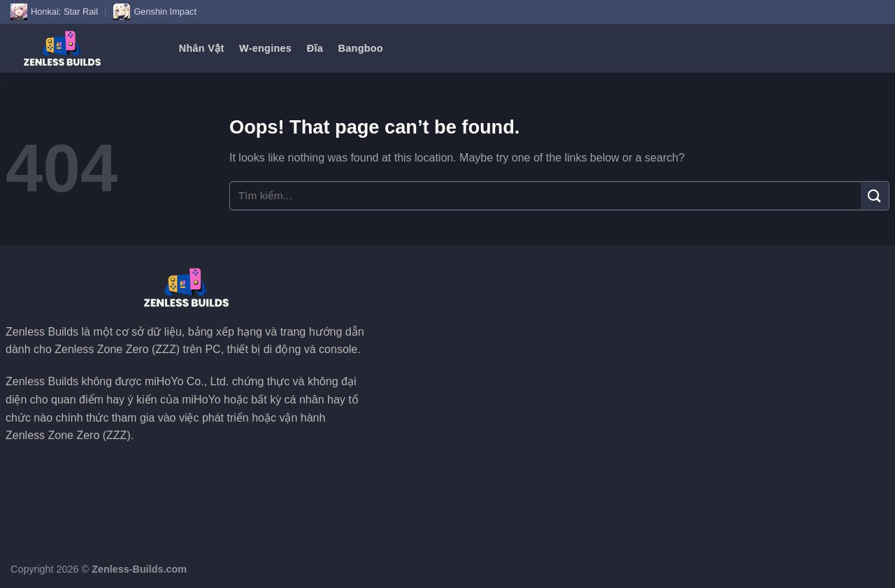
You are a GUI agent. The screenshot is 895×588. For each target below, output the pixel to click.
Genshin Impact (155, 12)
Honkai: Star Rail (54, 12)
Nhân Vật (202, 48)
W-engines (265, 48)
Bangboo (361, 48)
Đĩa (315, 48)
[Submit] (875, 195)
